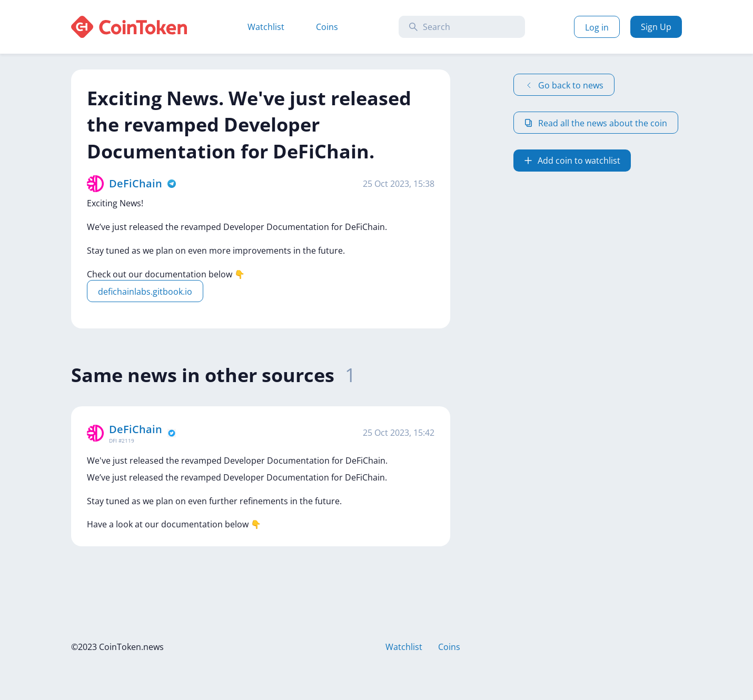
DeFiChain (136, 183)
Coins (327, 27)
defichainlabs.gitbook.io (145, 292)
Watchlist (266, 27)
